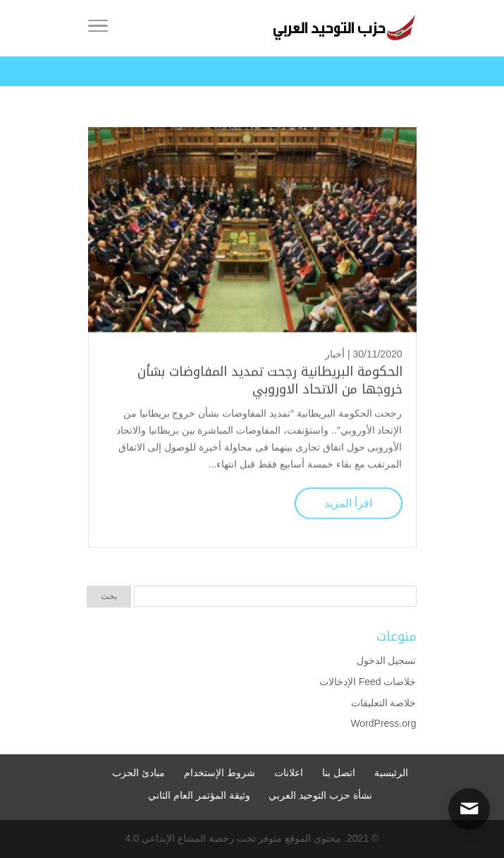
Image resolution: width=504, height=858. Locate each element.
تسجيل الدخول (387, 660)
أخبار (335, 354)
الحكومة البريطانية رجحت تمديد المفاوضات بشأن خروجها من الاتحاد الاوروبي (270, 380)
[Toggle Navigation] (98, 28)
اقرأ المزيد (348, 502)
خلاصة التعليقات (384, 703)
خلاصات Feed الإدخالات (368, 682)
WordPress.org (383, 723)
